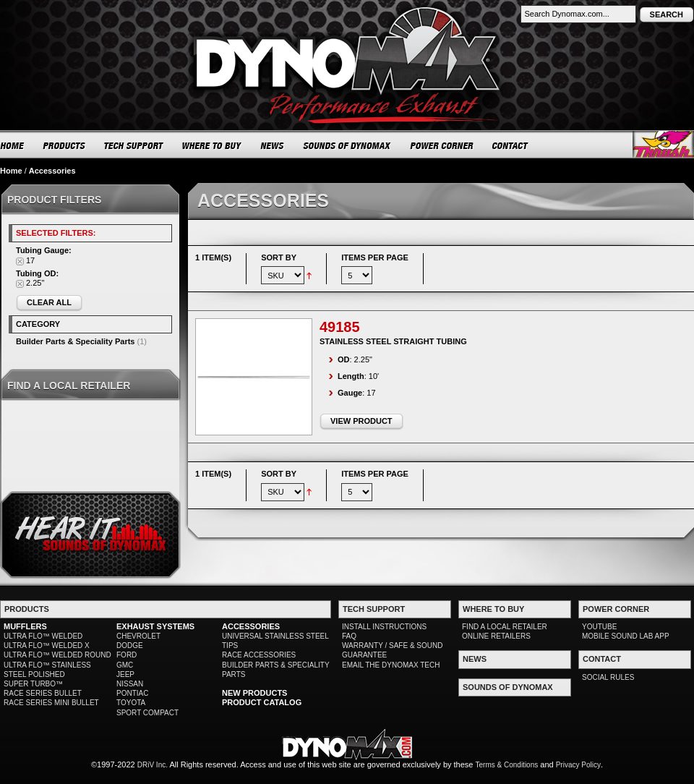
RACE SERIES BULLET (43, 693)
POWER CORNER (442, 145)
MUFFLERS (25, 626)
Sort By (279, 257)
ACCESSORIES (251, 626)
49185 (340, 327)
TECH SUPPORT (134, 145)
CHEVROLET (138, 636)
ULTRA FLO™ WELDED (43, 636)
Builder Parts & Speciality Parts (75, 341)
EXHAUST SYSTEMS (155, 626)
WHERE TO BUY (212, 145)
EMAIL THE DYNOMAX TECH (391, 665)
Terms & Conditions (507, 765)
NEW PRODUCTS (254, 693)
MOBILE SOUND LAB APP (626, 636)
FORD (127, 655)
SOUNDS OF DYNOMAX (347, 145)
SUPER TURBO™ (33, 684)
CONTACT (511, 145)
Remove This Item (20, 261)
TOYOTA (131, 703)
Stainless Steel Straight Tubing (393, 341)
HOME (12, 145)
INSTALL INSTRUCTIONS (384, 627)
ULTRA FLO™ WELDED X (47, 645)
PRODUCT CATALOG (262, 702)
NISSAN (130, 684)
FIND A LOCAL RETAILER (505, 627)
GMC (125, 665)
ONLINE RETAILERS (496, 636)
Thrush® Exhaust (663, 144)
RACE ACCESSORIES (259, 655)
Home (11, 171)
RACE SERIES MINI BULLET (51, 703)
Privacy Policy (578, 765)
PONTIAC (132, 693)
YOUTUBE (599, 627)
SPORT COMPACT (147, 713)
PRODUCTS (64, 145)
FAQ (349, 636)
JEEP (125, 674)
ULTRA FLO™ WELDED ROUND (57, 655)
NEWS (273, 145)
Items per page (375, 257)
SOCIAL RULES (608, 677)
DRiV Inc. (153, 765)
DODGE (130, 645)
